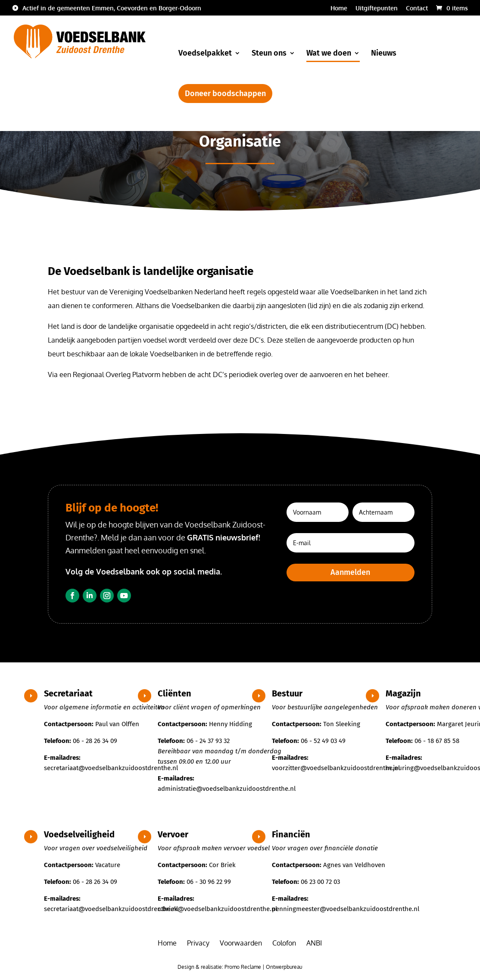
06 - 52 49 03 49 (323, 741)
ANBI (314, 943)
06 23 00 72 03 (320, 882)
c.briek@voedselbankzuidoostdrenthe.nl (217, 909)
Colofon (284, 943)
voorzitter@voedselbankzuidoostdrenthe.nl (336, 768)
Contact (417, 8)
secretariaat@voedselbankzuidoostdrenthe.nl (111, 768)
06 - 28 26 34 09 (95, 741)
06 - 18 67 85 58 (437, 741)
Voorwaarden (241, 943)
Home (339, 8)
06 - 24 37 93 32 (208, 741)
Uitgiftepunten (377, 8)
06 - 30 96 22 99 (209, 882)
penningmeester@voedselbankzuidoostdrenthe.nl (346, 909)
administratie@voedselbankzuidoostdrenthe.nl (227, 789)
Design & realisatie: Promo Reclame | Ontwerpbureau (240, 967)
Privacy (198, 943)
